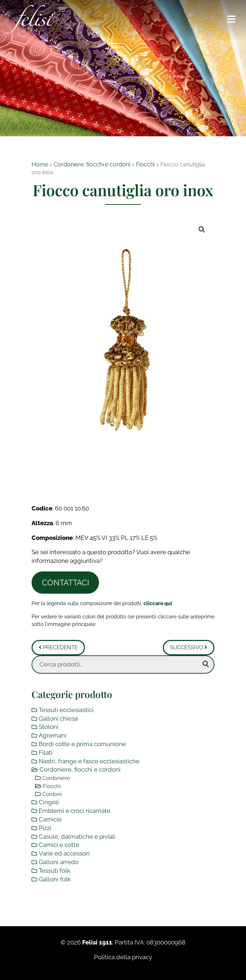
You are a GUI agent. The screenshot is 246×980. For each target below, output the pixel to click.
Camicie (50, 819)
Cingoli (49, 802)
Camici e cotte (59, 845)
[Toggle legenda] (158, 603)
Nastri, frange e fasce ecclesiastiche (89, 761)
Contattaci (65, 583)
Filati (46, 753)
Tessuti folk (55, 871)
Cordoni (52, 794)
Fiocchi (145, 164)
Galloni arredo (59, 862)
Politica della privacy (123, 957)
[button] (202, 230)
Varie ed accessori (64, 853)
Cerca (206, 664)
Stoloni (49, 727)
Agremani (53, 735)
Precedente (58, 647)
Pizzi (45, 828)
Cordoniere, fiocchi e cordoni (92, 164)
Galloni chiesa (58, 718)
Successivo (189, 647)
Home (40, 164)
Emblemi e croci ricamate (75, 811)
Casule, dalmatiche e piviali (77, 837)
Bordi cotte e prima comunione (82, 744)
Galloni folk (55, 879)
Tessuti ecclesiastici (66, 710)
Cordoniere (56, 778)
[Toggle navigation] (232, 19)
